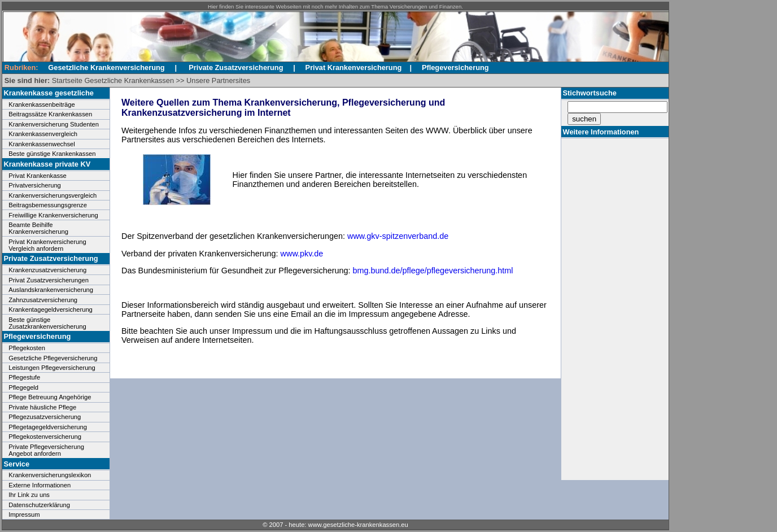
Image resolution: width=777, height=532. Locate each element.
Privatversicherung (35, 185)
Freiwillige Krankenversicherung (53, 215)
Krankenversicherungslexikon (50, 475)
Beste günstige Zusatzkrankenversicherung (47, 323)
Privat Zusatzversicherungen (49, 280)
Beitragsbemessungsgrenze (48, 205)
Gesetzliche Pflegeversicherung (53, 358)
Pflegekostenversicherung (45, 437)
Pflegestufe (24, 377)
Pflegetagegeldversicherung (48, 427)
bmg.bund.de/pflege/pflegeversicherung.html (433, 271)
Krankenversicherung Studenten (54, 124)
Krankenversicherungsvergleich (53, 195)
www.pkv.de (302, 254)
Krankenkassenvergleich (43, 134)
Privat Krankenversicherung (354, 67)
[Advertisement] (613, 309)
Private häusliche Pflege (42, 407)
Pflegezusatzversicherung (45, 417)
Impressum (24, 514)
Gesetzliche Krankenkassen (129, 80)
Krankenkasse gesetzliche (49, 93)
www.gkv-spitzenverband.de (398, 236)
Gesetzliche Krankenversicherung (106, 67)
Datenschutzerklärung (39, 505)
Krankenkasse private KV (47, 164)
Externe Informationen (40, 485)
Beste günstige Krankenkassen (52, 154)
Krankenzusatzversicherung (47, 270)
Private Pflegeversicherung (46, 447)
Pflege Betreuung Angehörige (50, 397)
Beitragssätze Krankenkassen (50, 114)
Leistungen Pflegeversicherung (52, 368)
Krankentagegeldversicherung (51, 309)
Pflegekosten (27, 348)
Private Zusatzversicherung (236, 67)
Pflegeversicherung (455, 67)
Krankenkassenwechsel (42, 144)
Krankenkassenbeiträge (42, 104)
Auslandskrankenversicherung (51, 290)
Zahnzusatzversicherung (43, 300)
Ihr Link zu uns (29, 495)
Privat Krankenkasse (38, 176)
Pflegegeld (23, 387)
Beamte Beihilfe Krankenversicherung (38, 228)
